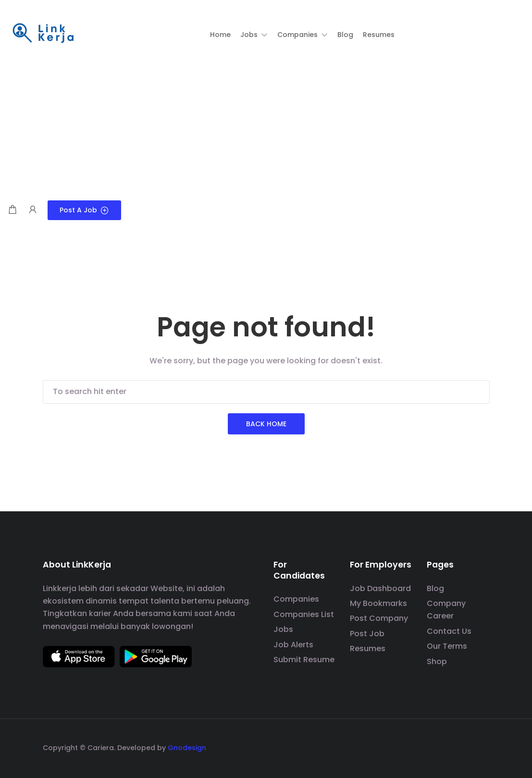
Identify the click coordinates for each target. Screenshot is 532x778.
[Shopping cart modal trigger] (12, 210)
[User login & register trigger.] (33, 210)
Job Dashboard (380, 588)
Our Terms (447, 646)
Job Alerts (293, 645)
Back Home (266, 424)
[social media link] (481, 747)
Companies (296, 599)
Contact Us (449, 631)
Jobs (283, 629)
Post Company (379, 618)
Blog (435, 588)
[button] (254, 35)
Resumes (368, 648)
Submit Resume (304, 660)
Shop (437, 661)
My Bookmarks (378, 603)
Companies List (304, 614)
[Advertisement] (266, 128)
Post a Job (84, 210)
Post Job (367, 634)
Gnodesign (187, 748)
